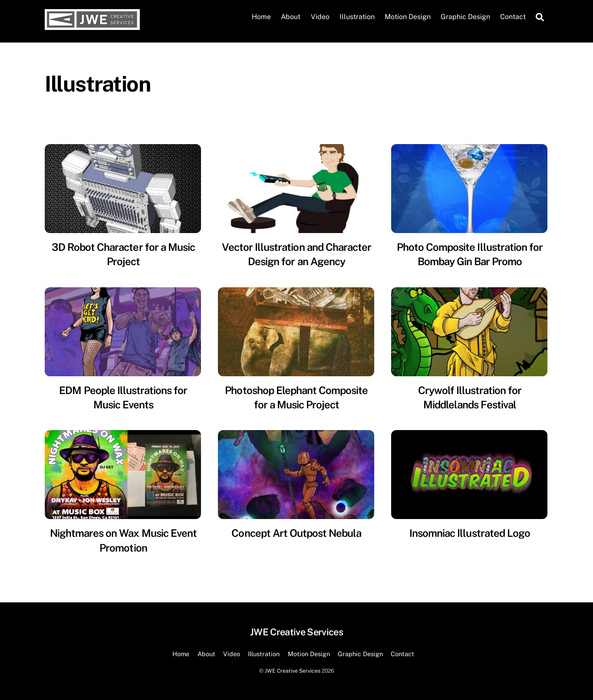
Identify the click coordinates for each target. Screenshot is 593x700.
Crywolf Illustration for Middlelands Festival (470, 398)
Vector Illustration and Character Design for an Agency (296, 254)
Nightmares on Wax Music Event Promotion (123, 540)
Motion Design (408, 17)
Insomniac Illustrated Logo (470, 533)
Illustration (357, 17)
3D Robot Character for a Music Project (123, 254)
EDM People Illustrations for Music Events (123, 398)
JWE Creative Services (293, 671)
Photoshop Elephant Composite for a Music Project (296, 398)
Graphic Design (465, 17)
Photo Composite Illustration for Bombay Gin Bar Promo (470, 254)
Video (320, 17)
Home (261, 17)
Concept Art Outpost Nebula (296, 533)
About (291, 17)
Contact (513, 17)
